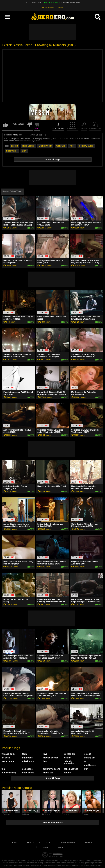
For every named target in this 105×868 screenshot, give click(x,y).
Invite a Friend (68, 843)
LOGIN (60, 7)
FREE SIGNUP (48, 7)
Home (14, 843)
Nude (72, 146)
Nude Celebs (12, 151)
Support (89, 843)
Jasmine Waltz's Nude (71, 3)
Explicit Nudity (45, 146)
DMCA (61, 847)
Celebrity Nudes (86, 146)
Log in (48, 843)
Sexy (24, 151)
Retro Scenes (28, 146)
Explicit (15, 146)
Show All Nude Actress (52, 822)
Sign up (31, 843)
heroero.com (58, 854)
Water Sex (61, 146)
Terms (45, 847)
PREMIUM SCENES (52, 3)
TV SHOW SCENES (34, 3)
